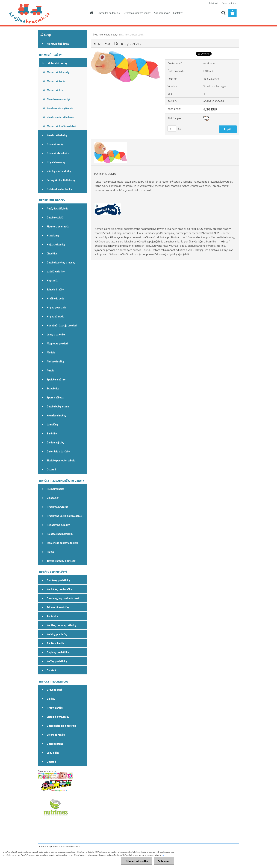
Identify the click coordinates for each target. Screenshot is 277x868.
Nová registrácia (229, 3)
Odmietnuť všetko (137, 861)
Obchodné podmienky (109, 13)
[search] (223, 13)
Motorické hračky (109, 35)
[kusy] (172, 129)
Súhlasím (164, 861)
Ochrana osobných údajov (137, 13)
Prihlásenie (214, 3)
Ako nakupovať (162, 13)
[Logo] (62, 13)
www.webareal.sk (71, 846)
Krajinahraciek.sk (47, 771)
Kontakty (178, 13)
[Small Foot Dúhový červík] (125, 53)
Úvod (96, 35)
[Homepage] (91, 13)
